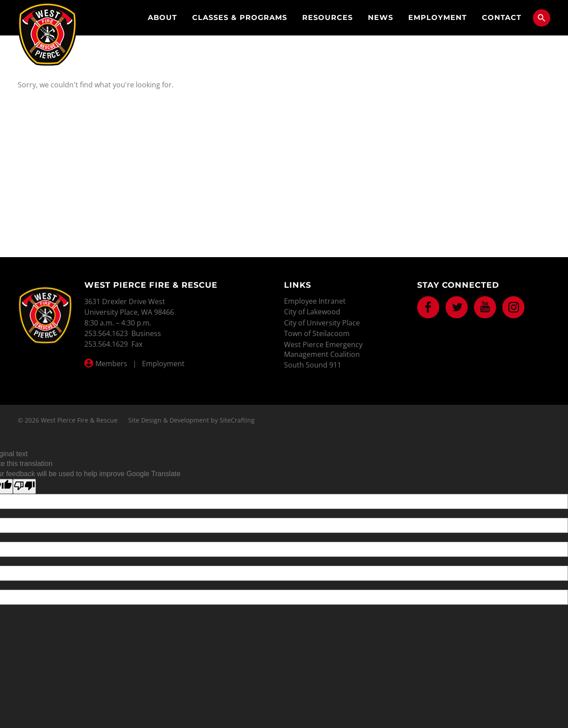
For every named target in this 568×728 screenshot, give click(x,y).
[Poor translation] (24, 486)
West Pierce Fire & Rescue (47, 34)
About (162, 18)
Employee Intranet (315, 301)
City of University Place (322, 323)
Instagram (513, 307)
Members (111, 364)
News (381, 18)
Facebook (428, 307)
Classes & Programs (240, 18)
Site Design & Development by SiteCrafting (191, 420)
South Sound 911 (313, 365)
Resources (327, 18)
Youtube (485, 307)
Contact (502, 18)
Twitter (457, 307)
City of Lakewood (312, 312)
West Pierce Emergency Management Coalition (323, 349)
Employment (438, 18)
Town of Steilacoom (317, 333)
